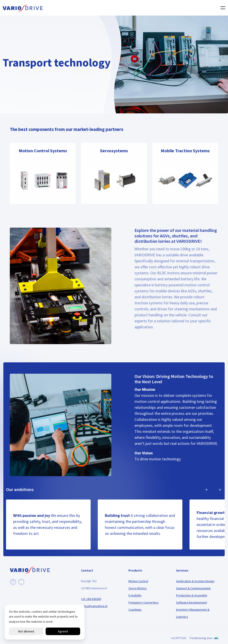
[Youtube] (21, 582)
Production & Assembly (192, 595)
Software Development (191, 602)
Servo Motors (138, 588)
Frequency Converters (144, 602)
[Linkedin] (13, 582)
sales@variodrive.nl (94, 606)
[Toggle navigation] (222, 8)
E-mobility (135, 595)
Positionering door (201, 638)
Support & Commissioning (193, 588)
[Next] (220, 490)
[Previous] (207, 490)
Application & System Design (195, 581)
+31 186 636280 (91, 599)
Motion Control (138, 581)
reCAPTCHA (179, 638)
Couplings (135, 610)
